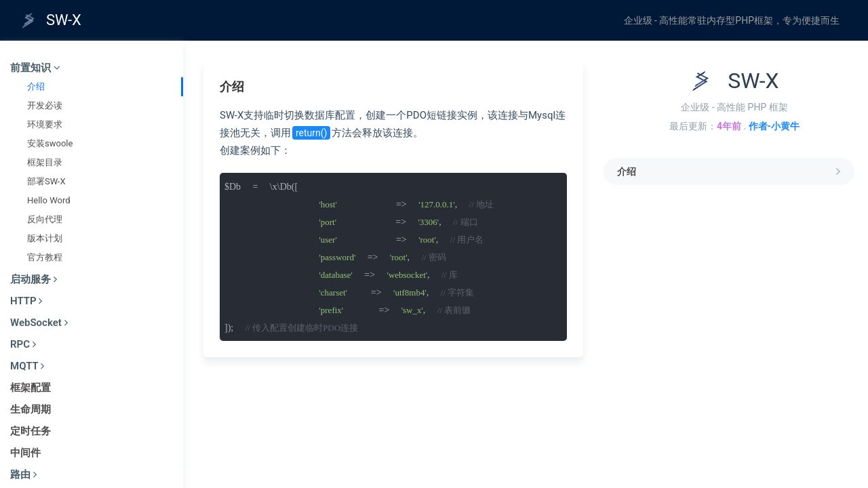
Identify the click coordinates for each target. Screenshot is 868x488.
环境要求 (45, 124)
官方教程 (45, 257)
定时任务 (31, 431)
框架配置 (31, 388)
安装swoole (50, 143)
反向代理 (45, 219)
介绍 (36, 86)
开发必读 (45, 105)
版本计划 (45, 238)
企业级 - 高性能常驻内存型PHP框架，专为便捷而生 (732, 20)
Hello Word (49, 200)
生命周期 (31, 409)
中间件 (25, 453)
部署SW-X (46, 181)
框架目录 (45, 162)
